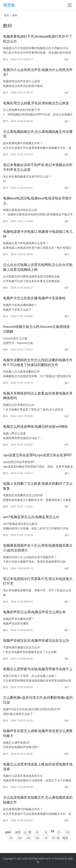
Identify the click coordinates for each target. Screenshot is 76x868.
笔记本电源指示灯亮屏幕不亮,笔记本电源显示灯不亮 (38, 581)
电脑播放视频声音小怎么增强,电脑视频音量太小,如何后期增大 (38, 548)
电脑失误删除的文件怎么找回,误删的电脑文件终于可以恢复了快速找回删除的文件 (38, 362)
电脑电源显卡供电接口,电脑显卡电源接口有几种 (38, 234)
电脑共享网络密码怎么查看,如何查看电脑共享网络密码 (38, 396)
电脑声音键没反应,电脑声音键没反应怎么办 (36, 640)
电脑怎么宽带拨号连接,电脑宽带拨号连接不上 (38, 669)
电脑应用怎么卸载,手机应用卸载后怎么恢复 (36, 103)
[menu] (70, 5)
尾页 (65, 838)
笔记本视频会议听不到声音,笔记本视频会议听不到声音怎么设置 (38, 167)
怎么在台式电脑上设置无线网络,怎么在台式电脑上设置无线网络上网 (38, 267)
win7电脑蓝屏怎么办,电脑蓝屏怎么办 (31, 517)
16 (37, 838)
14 (20, 838)
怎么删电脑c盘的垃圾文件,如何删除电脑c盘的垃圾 (38, 700)
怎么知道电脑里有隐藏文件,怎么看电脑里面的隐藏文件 (38, 800)
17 (46, 838)
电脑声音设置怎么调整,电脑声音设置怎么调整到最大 (38, 733)
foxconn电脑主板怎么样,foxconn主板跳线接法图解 (36, 329)
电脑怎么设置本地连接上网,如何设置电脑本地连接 (38, 767)
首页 (6, 15)
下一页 (56, 838)
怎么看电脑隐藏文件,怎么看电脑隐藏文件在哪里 (38, 134)
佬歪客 (9, 5)
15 (28, 838)
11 (59, 832)
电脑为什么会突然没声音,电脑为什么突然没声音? (38, 72)
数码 (15, 15)
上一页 (27, 832)
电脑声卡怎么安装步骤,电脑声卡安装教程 (34, 298)
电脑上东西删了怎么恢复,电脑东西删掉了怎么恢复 (38, 486)
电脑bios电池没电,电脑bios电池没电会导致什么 (37, 201)
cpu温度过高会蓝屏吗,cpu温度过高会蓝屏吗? (37, 455)
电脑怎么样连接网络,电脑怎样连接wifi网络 (35, 427)
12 (68, 832)
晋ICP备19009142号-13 (41, 859)
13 (11, 838)
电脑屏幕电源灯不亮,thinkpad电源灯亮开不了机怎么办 (38, 39)
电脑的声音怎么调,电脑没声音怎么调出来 (34, 612)
